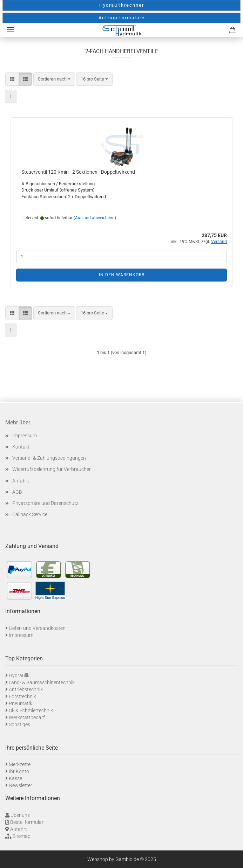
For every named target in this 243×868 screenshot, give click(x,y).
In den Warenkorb (122, 275)
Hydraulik (19, 675)
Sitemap (22, 836)
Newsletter (21, 785)
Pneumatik (21, 703)
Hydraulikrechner (122, 5)
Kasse (15, 778)
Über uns (20, 815)
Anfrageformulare (122, 18)
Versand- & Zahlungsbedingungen (49, 458)
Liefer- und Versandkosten (37, 628)
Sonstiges (19, 724)
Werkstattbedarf (27, 717)
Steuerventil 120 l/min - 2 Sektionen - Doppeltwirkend (78, 172)
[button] (12, 79)
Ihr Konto (19, 771)
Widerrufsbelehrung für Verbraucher (52, 469)
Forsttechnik (22, 696)
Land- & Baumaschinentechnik (42, 682)
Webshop (98, 859)
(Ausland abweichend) (95, 218)
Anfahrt (21, 481)
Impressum (25, 436)
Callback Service (30, 514)
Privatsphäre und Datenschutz (45, 503)
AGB (17, 492)
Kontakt (21, 447)
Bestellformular (27, 822)
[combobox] (54, 79)
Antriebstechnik (26, 689)
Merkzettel (20, 764)
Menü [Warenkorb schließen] (11, 30)
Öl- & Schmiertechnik (31, 710)
